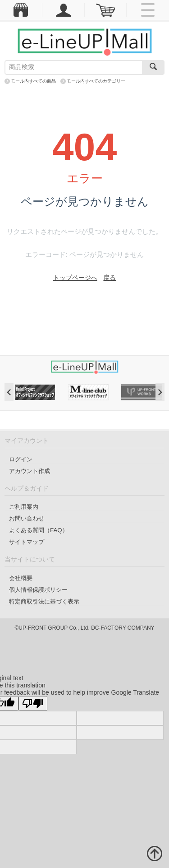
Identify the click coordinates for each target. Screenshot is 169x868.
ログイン (21, 459)
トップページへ (75, 278)
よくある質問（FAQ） (39, 530)
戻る (110, 278)
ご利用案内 (24, 507)
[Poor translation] (33, 703)
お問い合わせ (27, 518)
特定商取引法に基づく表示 (44, 601)
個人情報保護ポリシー (38, 590)
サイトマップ (27, 542)
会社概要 (21, 578)
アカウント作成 (30, 471)
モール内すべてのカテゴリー (96, 81)
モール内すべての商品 (33, 81)
